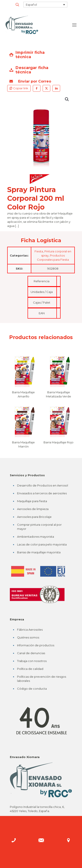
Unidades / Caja (42, 292)
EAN (42, 313)
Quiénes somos (28, 637)
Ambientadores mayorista (36, 537)
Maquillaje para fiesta (32, 501)
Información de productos (36, 645)
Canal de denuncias (31, 653)
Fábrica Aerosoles (30, 630)
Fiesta (39, 251)
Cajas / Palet (42, 302)
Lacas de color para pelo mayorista (42, 544)
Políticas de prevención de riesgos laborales (42, 679)
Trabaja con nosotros (32, 661)
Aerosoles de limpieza (33, 509)
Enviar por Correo (30, 81)
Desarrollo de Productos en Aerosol (43, 485)
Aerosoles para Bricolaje (34, 517)
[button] (67, 99)
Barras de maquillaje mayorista (39, 552)
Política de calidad (30, 669)
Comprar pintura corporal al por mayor (39, 527)
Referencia (42, 281)
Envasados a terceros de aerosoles (42, 493)
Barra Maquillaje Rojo (58, 442)
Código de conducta (32, 689)
